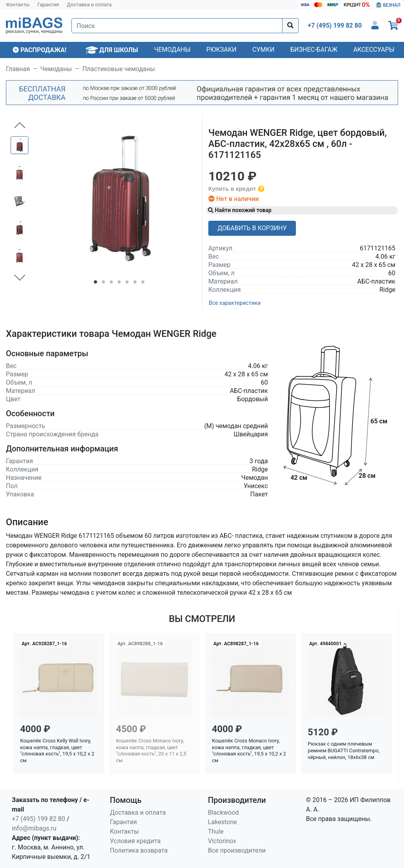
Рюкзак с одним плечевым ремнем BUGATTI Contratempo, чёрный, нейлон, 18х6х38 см (344, 750)
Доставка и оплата (90, 5)
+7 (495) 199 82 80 (38, 819)
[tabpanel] (119, 196)
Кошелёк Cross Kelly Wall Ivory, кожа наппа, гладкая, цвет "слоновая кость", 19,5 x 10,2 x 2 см (57, 751)
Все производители (237, 850)
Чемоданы (172, 50)
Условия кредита (136, 841)
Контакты (18, 5)
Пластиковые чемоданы (119, 69)
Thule (216, 831)
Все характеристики (235, 303)
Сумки (264, 50)
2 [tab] (103, 284)
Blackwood (223, 813)
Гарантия (48, 5)
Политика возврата (139, 850)
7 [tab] (143, 284)
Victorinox (222, 841)
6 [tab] (135, 284)
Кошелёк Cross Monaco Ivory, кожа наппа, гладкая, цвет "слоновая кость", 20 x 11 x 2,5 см (151, 751)
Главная (18, 69)
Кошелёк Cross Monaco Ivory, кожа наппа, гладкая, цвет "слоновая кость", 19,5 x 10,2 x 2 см (249, 751)
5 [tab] (127, 284)
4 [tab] (119, 284)
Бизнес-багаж (314, 50)
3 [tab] (111, 284)
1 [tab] (95, 284)
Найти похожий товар (240, 210)
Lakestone (223, 822)
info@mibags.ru (34, 828)
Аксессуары (374, 50)
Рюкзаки (221, 50)
